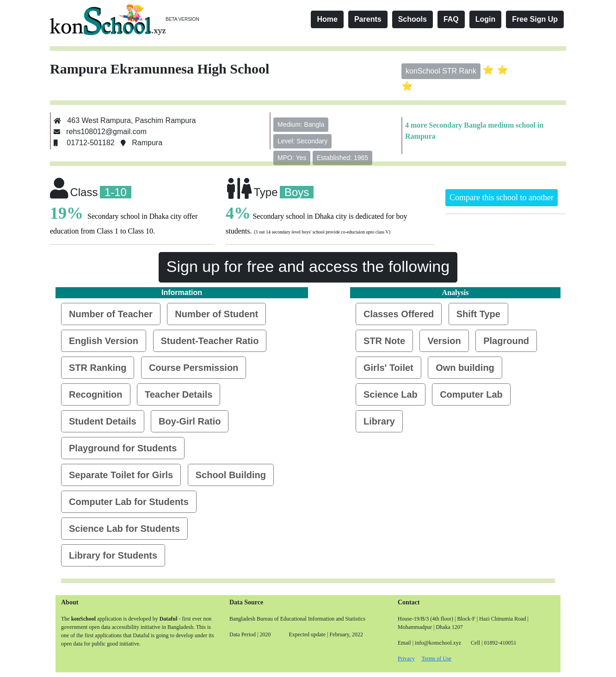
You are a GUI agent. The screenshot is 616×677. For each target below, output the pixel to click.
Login (486, 19)
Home (327, 19)
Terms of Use (436, 659)
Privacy (406, 659)
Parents (368, 19)
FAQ (451, 19)
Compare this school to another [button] (502, 197)
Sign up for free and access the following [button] (308, 266)
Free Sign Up (535, 19)
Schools (413, 19)
